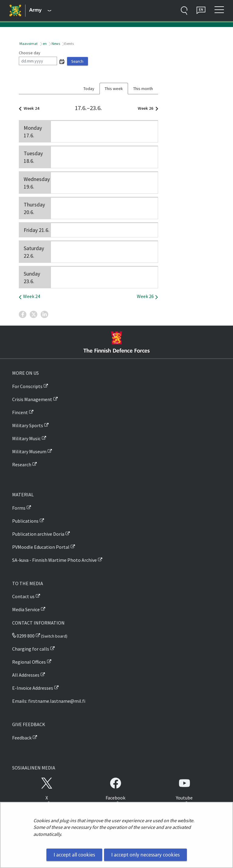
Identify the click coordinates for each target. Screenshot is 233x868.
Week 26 (146, 108)
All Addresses (26, 675)
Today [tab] (89, 89)
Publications (25, 521)
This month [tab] (143, 89)
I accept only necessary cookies (145, 855)
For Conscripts (27, 386)
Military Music (26, 438)
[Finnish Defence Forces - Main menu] (40, 11)
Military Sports (28, 425)
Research (22, 464)
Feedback (22, 738)
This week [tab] (114, 89)
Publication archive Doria (38, 534)
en (44, 44)
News (56, 44)
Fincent (20, 412)
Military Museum (29, 451)
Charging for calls (31, 649)
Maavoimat (28, 44)
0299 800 (23, 636)
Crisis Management (32, 399)
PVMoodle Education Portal (41, 547)
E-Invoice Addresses (33, 688)
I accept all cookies (74, 855)
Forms (19, 508)
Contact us (23, 596)
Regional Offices (29, 662)
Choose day (30, 53)
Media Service (26, 609)
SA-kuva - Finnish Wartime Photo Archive (54, 560)
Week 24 (30, 108)
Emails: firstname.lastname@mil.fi (49, 701)
